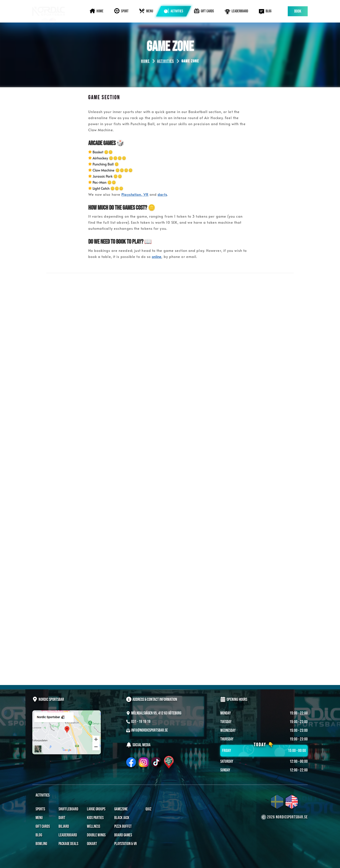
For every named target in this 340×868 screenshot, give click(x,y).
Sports (40, 809)
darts (162, 194)
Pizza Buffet (123, 827)
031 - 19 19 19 (141, 722)
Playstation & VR (126, 844)
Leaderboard (68, 835)
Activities (166, 61)
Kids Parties (95, 818)
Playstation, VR (135, 194)
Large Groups (96, 809)
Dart (62, 818)
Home (145, 61)
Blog (39, 835)
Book (298, 11)
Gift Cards (43, 827)
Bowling (41, 844)
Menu (39, 818)
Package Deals (68, 844)
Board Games (123, 835)
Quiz (148, 809)
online (157, 256)
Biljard (64, 827)
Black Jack (122, 818)
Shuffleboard (68, 809)
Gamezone (121, 809)
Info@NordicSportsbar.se (150, 730)
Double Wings (96, 835)
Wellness (94, 827)
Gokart (92, 844)
